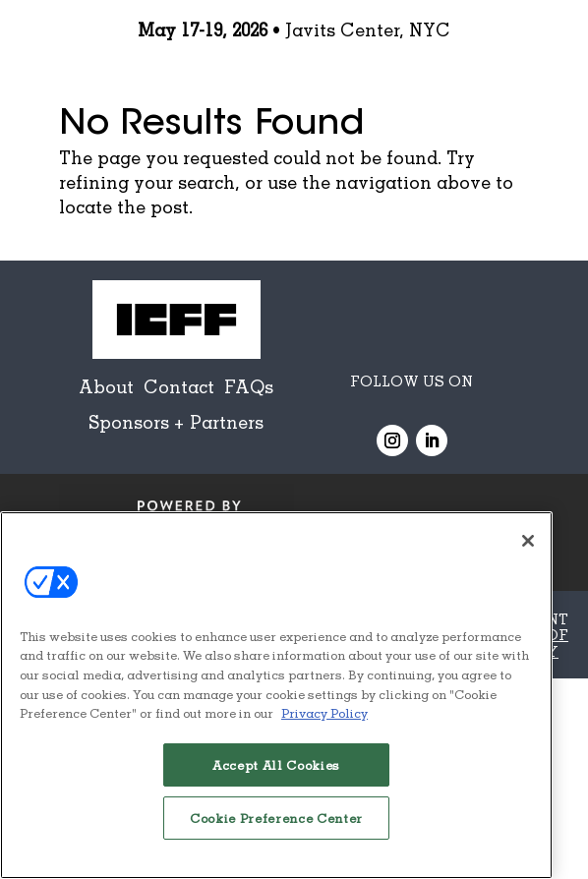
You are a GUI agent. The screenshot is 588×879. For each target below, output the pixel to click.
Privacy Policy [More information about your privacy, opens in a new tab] (324, 713)
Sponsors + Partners (176, 422)
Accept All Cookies (276, 765)
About (106, 386)
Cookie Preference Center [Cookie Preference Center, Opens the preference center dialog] (276, 818)
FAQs (249, 386)
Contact (179, 386)
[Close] (528, 541)
